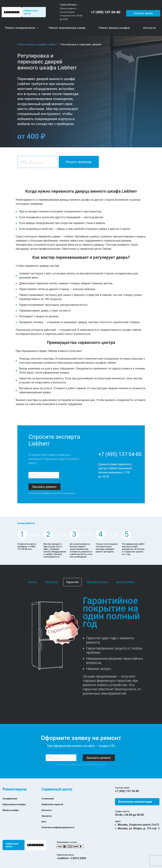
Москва (72, 5)
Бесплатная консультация (135, 802)
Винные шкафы (13, 810)
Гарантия (72, 582)
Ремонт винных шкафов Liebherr (37, 44)
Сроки (32, 582)
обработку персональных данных (59, 493)
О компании (49, 798)
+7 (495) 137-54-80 (106, 12)
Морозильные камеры (17, 804)
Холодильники (12, 798)
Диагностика (125, 582)
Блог (45, 821)
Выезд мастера (97, 582)
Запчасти (51, 582)
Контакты (48, 810)
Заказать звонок (143, 12)
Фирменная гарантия (55, 804)
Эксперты (48, 816)
